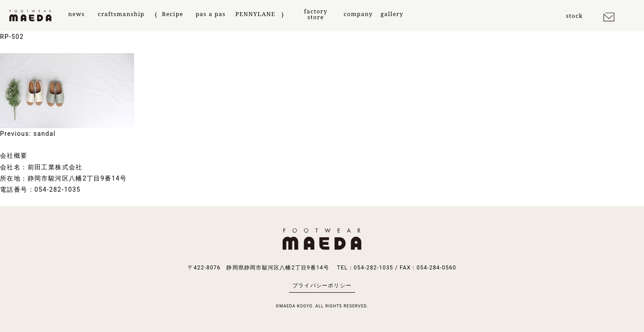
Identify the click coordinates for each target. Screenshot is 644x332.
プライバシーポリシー (322, 286)
